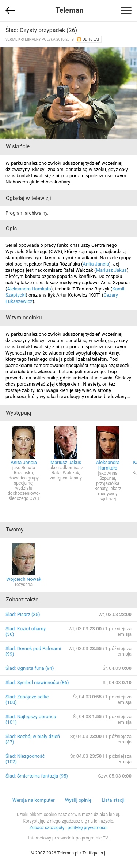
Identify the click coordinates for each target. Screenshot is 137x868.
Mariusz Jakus (111, 270)
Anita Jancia (96, 264)
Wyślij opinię (78, 800)
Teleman (69, 10)
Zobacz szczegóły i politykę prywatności (69, 828)
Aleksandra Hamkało (29, 289)
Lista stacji (113, 800)
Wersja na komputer (34, 800)
